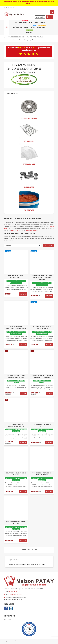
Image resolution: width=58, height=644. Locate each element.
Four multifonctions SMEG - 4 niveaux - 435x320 (16, 277)
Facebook (6, 608)
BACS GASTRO (29, 187)
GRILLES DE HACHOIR (29, 118)
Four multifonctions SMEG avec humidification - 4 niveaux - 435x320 (42, 278)
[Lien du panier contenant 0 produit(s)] (50, 17)
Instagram (11, 608)
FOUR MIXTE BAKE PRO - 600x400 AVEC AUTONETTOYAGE (42, 376)
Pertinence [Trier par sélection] (8, 246)
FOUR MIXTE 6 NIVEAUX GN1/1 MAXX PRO (16, 474)
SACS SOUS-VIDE (29, 164)
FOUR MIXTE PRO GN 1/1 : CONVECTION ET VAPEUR (16, 425)
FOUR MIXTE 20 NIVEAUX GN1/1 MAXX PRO (16, 523)
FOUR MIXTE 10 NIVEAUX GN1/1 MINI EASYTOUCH (42, 474)
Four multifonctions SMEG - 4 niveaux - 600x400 (42, 327)
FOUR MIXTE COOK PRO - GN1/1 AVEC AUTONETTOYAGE (16, 376)
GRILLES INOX (29, 141)
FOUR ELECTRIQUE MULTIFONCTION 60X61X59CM (16, 327)
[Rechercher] (44, 12)
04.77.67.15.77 (15, 230)
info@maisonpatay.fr (32, 230)
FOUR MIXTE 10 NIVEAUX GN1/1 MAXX (42, 425)
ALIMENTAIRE (29, 210)
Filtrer (48, 246)
